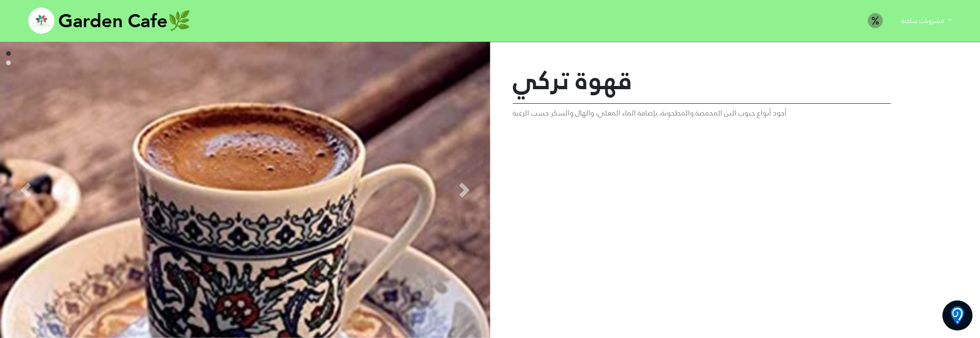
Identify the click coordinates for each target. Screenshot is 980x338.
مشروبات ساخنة (924, 21)
